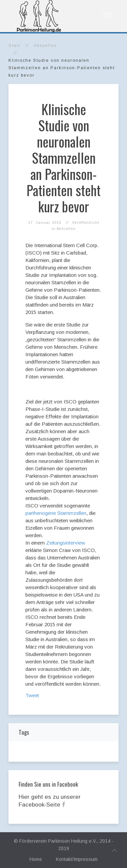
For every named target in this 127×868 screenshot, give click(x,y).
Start (14, 46)
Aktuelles (45, 46)
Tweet (32, 695)
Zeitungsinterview (66, 543)
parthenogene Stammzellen (56, 513)
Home (36, 859)
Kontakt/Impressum (77, 859)
